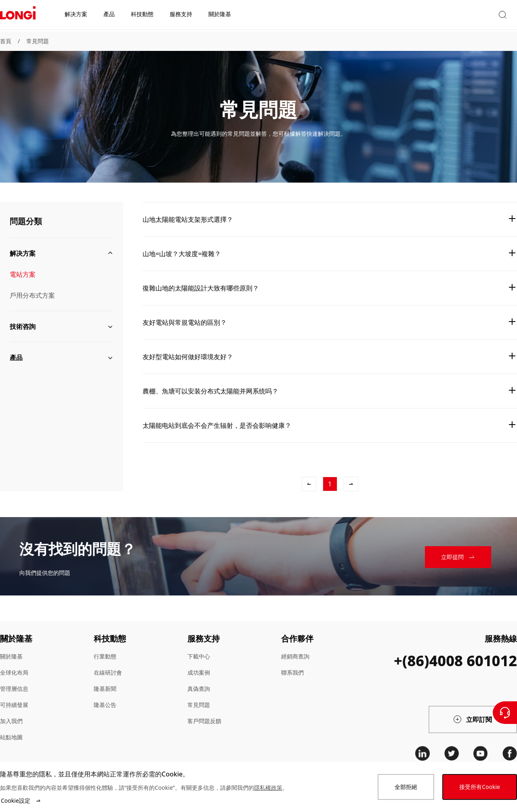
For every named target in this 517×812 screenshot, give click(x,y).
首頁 (6, 41)
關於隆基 (11, 656)
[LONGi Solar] (18, 16)
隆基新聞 (105, 689)
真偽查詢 (199, 689)
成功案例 (199, 672)
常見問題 (38, 41)
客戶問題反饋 (204, 721)
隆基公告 (105, 705)
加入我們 (11, 721)
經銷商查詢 (295, 656)
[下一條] (351, 484)
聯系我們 (292, 672)
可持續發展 (14, 705)
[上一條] (309, 484)
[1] (330, 484)
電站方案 (23, 274)
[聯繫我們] (505, 713)
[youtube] (481, 753)
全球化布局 (14, 672)
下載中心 (199, 656)
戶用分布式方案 (32, 295)
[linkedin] (422, 753)
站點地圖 (11, 737)
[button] (442, 16)
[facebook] (510, 753)
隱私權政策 (268, 788)
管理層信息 (14, 689)
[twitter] (452, 753)
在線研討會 (108, 672)
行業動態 (105, 656)
